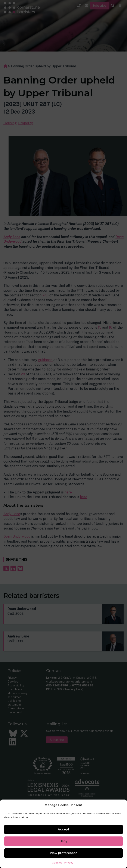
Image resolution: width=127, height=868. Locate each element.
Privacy (69, 863)
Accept (63, 829)
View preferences (64, 853)
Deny (63, 841)
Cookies (57, 863)
